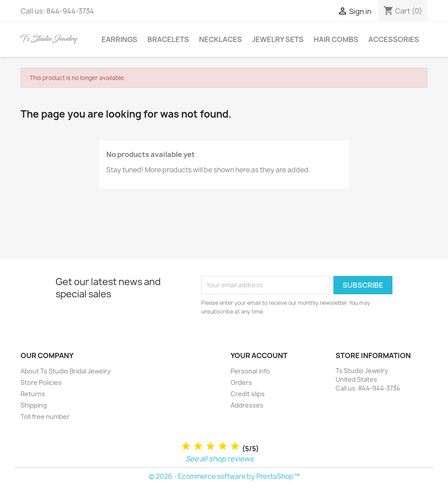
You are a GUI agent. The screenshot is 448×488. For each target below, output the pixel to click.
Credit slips (248, 394)
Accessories (394, 39)
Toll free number (45, 417)
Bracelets (168, 39)
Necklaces (220, 39)
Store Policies (41, 382)
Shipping (34, 405)
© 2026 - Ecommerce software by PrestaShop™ (224, 476)
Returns (33, 394)
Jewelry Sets (278, 39)
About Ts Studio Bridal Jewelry (66, 371)
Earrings (119, 39)
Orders (241, 382)
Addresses (247, 405)
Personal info (250, 371)
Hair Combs (336, 39)
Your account (259, 356)
